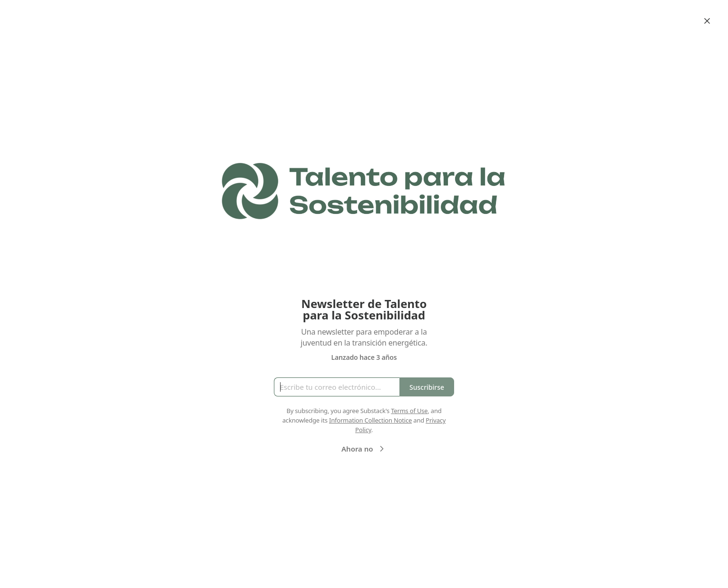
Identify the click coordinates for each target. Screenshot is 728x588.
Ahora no (364, 449)
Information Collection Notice (370, 420)
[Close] (707, 21)
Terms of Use (409, 411)
